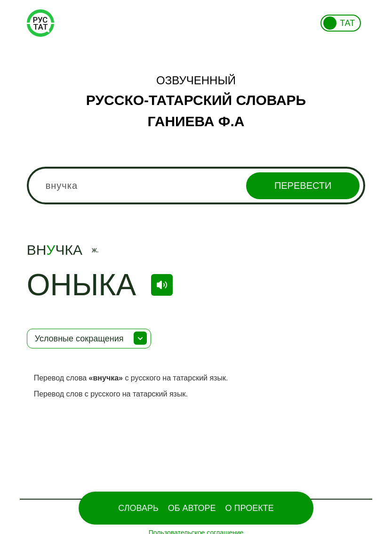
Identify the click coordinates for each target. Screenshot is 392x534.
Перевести (303, 186)
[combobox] (196, 186)
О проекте (250, 508)
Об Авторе (192, 508)
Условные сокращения (79, 339)
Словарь (138, 508)
